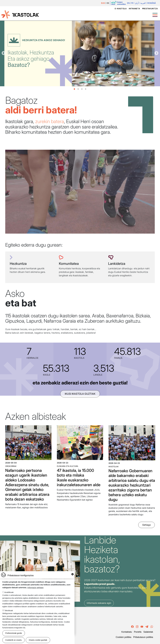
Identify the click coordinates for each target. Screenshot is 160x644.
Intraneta (134, 9)
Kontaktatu (127, 632)
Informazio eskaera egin (99, 603)
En (128, 3)
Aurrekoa (4, 53)
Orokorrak (11, 466)
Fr (132, 3)
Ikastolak (114, 467)
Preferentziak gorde (14, 633)
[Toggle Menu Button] (155, 14)
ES (108, 3)
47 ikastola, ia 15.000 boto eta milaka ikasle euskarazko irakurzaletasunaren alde (79, 478)
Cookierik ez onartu (14, 640)
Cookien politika (123, 637)
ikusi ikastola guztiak (80, 394)
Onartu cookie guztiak (38, 640)
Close (72, 574)
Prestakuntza (150, 9)
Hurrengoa (156, 53)
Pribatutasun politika (143, 637)
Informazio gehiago (35, 588)
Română (152, 3)
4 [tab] (86, 89)
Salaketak (148, 632)
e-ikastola (121, 9)
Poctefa (138, 632)
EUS (103, 3)
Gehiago (146, 525)
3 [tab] (82, 89)
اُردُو (137, 3)
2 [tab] (78, 89)
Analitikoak (9, 592)
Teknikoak (9, 610)
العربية (143, 3)
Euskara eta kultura (67, 466)
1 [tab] (74, 89)
